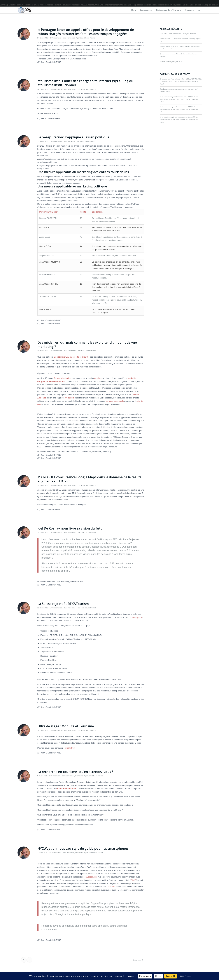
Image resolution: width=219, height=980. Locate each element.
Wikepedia (69, 398)
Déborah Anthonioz (62, 378)
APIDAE (111, 887)
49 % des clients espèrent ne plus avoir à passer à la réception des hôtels (179, 99)
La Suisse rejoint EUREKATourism (63, 604)
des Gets (98, 378)
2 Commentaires (56, 351)
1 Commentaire (56, 38)
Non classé (71, 38)
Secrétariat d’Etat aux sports (66, 357)
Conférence (70, 776)
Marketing (71, 141)
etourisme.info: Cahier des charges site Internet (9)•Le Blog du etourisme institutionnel (85, 83)
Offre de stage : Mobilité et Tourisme (66, 726)
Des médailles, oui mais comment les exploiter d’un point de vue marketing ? (87, 344)
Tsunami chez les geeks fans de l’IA (172, 62)
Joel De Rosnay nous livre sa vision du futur (71, 528)
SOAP (133, 880)
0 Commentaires (56, 89)
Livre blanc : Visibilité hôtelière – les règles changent (178, 34)
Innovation (71, 853)
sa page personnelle (115, 401)
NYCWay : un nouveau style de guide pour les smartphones (83, 848)
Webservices (92, 877)
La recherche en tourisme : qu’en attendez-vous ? (75, 772)
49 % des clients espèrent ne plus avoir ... (174, 97)
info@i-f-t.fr (70, 748)
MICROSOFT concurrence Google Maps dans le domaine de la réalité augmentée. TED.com (89, 479)
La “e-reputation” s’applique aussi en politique (73, 137)
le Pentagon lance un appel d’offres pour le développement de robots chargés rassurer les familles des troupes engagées (86, 32)
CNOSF (85, 357)
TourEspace (136, 617)
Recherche (72, 533)
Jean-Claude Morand (88, 38)
